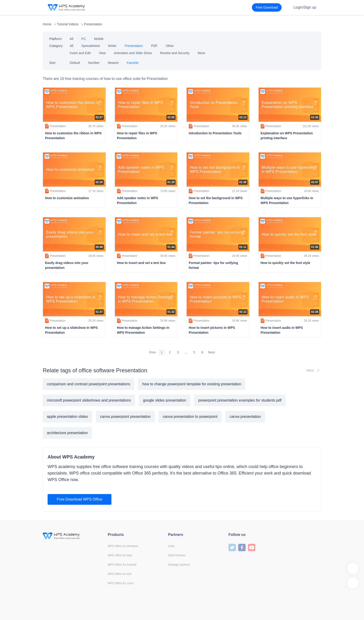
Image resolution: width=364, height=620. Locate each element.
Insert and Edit (80, 53)
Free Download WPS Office (80, 499)
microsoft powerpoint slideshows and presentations (89, 400)
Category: (56, 46)
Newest (113, 63)
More (201, 53)
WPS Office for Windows (123, 546)
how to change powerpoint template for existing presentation (192, 384)
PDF (154, 46)
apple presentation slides (67, 417)
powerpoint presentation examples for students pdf (240, 400)
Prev (153, 352)
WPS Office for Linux (121, 583)
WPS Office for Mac (120, 555)
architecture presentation (67, 433)
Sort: (53, 63)
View (102, 53)
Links (171, 546)
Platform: (56, 39)
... (186, 352)
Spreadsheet (91, 46)
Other (170, 46)
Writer (112, 46)
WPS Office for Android (122, 565)
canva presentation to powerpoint (190, 417)
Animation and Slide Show (133, 53)
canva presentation (245, 417)
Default (75, 63)
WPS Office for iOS (120, 574)
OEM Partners (177, 555)
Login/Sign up (305, 7)
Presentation (93, 24)
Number (94, 63)
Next (212, 352)
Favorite (133, 63)
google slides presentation (165, 400)
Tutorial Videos (68, 24)
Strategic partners (179, 565)
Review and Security (175, 53)
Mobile (99, 39)
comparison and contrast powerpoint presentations (88, 384)
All (71, 39)
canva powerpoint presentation (125, 417)
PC (84, 39)
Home (47, 24)
